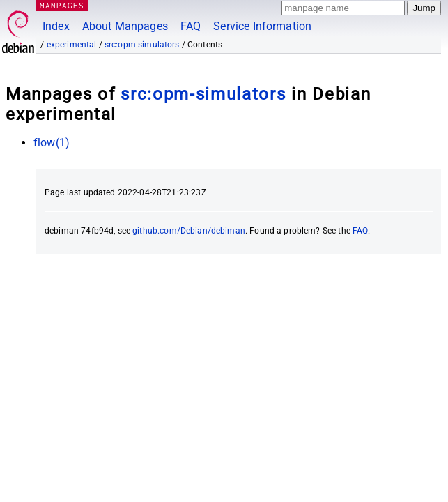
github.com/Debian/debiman (189, 231)
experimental (72, 45)
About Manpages (125, 26)
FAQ (191, 26)
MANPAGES (62, 5)
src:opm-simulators (142, 45)
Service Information (262, 26)
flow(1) (52, 143)
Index (56, 26)
